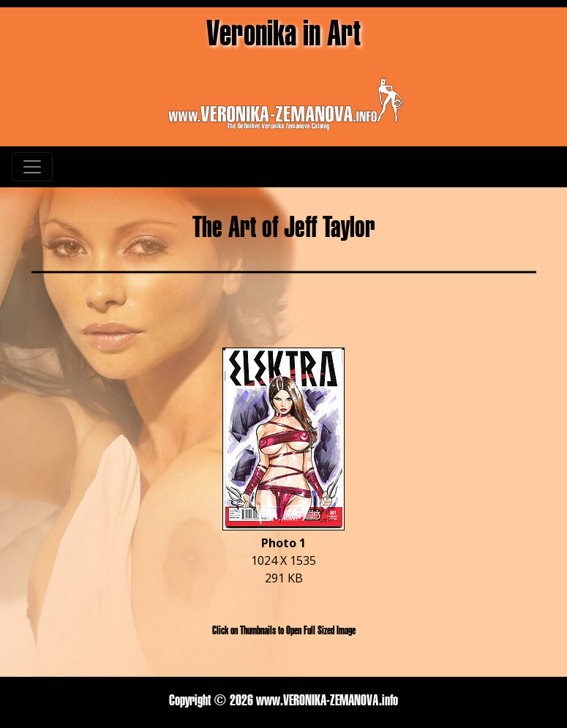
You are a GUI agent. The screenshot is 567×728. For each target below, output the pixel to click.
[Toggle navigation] (32, 167)
